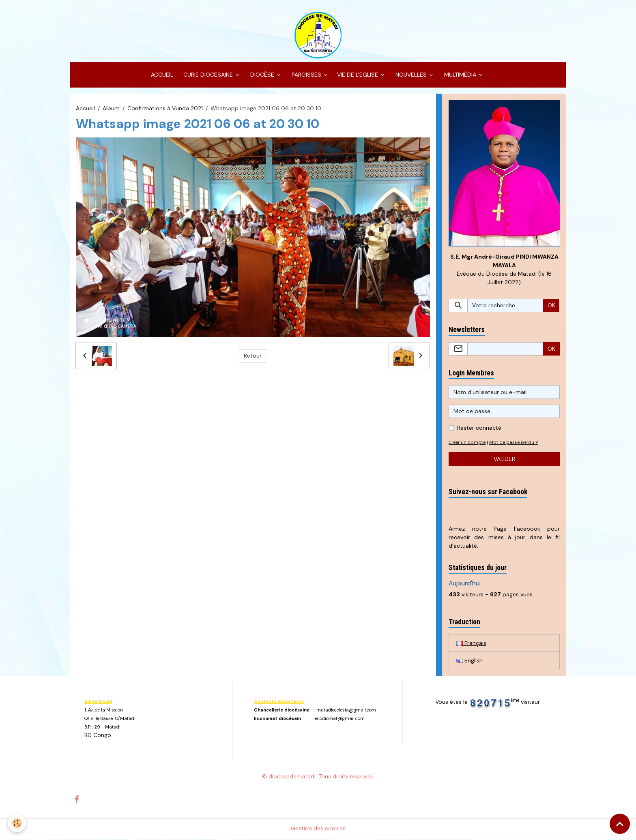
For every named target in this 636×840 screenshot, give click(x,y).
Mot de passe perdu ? (514, 444)
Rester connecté (479, 429)
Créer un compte (467, 444)
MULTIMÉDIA (460, 75)
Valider (504, 460)
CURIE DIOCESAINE (208, 75)
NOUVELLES (411, 75)
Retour (253, 356)
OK (551, 306)
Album (111, 109)
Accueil (85, 109)
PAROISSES (306, 75)
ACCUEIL (161, 75)
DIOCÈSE (262, 75)
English (469, 661)
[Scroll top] (620, 824)
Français (471, 644)
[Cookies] (17, 823)
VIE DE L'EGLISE (358, 75)
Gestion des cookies (318, 829)
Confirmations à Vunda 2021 (165, 109)
